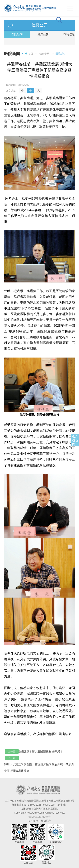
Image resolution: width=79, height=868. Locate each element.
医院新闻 (17, 34)
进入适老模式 (75, 440)
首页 (29, 54)
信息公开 (44, 54)
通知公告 (43, 34)
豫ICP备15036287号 (39, 817)
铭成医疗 (46, 821)
